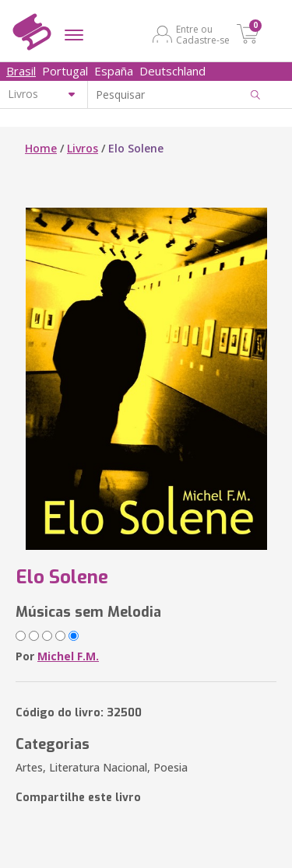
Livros (83, 148)
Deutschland (172, 71)
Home (41, 148)
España (114, 71)
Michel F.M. (68, 656)
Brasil (21, 71)
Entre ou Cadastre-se (203, 34)
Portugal (65, 71)
